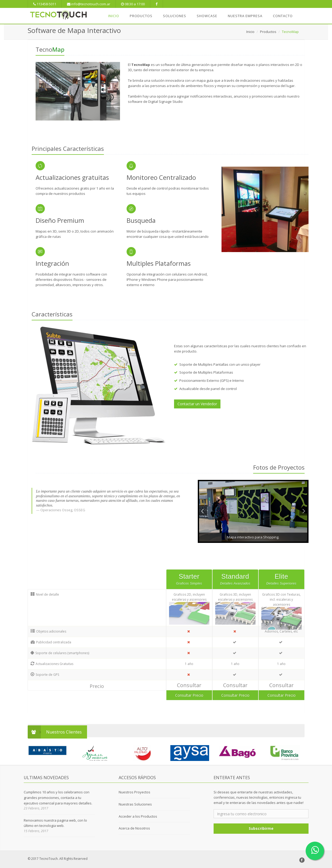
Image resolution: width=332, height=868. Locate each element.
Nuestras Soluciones (135, 804)
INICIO (114, 16)
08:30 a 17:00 (133, 4)
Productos (268, 32)
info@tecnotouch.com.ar (89, 4)
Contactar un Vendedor (197, 404)
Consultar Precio (189, 695)
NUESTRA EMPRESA (245, 16)
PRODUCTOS (141, 16)
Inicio (250, 32)
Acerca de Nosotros (134, 828)
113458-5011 (45, 4)
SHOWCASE (207, 16)
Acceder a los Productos (138, 816)
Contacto (283, 16)
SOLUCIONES (175, 16)
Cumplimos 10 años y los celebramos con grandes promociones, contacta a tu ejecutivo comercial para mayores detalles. (58, 798)
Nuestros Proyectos (134, 792)
